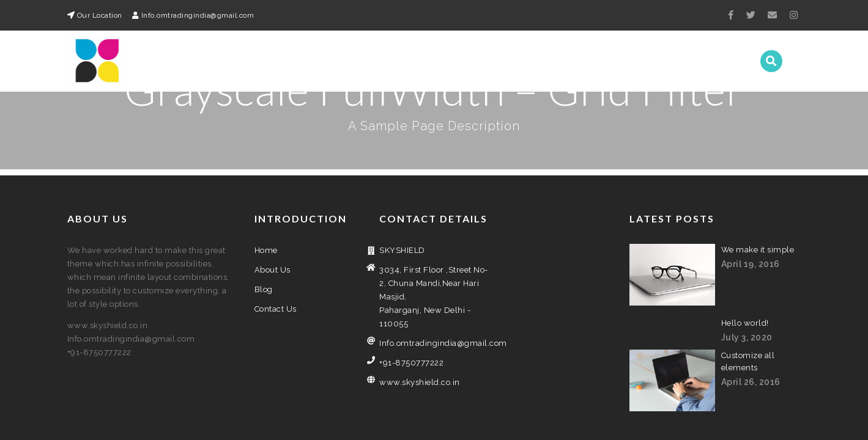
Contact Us (710, 61)
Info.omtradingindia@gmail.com (434, 282)
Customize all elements (748, 300)
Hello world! (745, 262)
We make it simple (758, 189)
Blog (652, 61)
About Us (600, 61)
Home (546, 61)
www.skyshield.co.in (420, 321)
